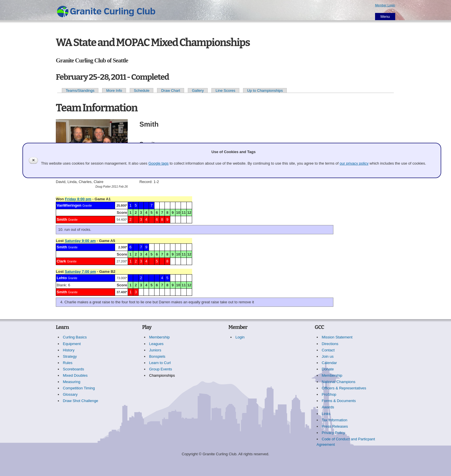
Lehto (62, 278)
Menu (385, 17)
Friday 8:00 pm (78, 199)
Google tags (158, 163)
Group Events (161, 369)
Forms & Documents (339, 401)
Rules (68, 363)
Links (326, 414)
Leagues (156, 344)
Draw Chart (171, 91)
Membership (160, 337)
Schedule (142, 91)
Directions (330, 344)
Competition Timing (79, 388)
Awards (328, 407)
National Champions (339, 382)
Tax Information (335, 420)
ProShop (329, 394)
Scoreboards (74, 369)
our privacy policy (354, 163)
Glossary (70, 394)
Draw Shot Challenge (81, 401)
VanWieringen (69, 205)
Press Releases (335, 426)
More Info (114, 91)
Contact (328, 350)
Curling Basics (75, 337)
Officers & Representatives (344, 388)
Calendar (329, 363)
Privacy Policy (334, 433)
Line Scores (225, 91)
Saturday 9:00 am (80, 241)
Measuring (72, 382)
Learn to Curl (160, 363)
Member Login (385, 5)
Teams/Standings (80, 91)
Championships (162, 375)
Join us (328, 356)
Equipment (72, 344)
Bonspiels (157, 356)
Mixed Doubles (75, 375)
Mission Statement (337, 337)
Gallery (198, 91)
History (69, 350)
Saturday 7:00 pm (80, 272)
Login (240, 337)
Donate (328, 369)
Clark (61, 261)
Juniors (155, 350)
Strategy (70, 356)
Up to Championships (265, 91)
